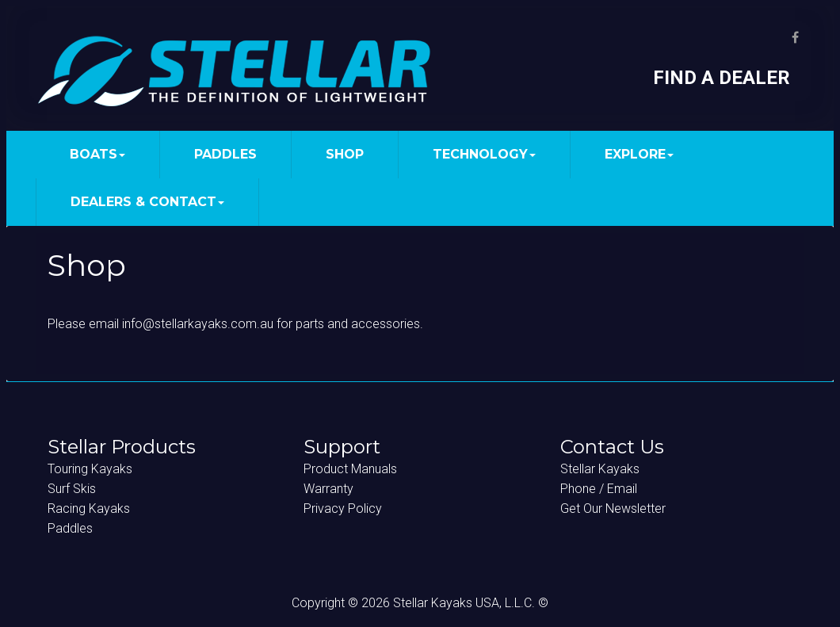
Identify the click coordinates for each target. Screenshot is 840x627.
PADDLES (225, 154)
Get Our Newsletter (613, 508)
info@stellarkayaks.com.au (198, 324)
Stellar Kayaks (600, 469)
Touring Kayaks (90, 469)
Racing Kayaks (89, 508)
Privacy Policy (343, 508)
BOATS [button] (97, 154)
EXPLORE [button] (639, 154)
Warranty (328, 489)
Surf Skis (72, 489)
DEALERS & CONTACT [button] (147, 202)
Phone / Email (599, 489)
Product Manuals (350, 469)
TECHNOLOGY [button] (484, 154)
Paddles (70, 528)
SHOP (345, 154)
